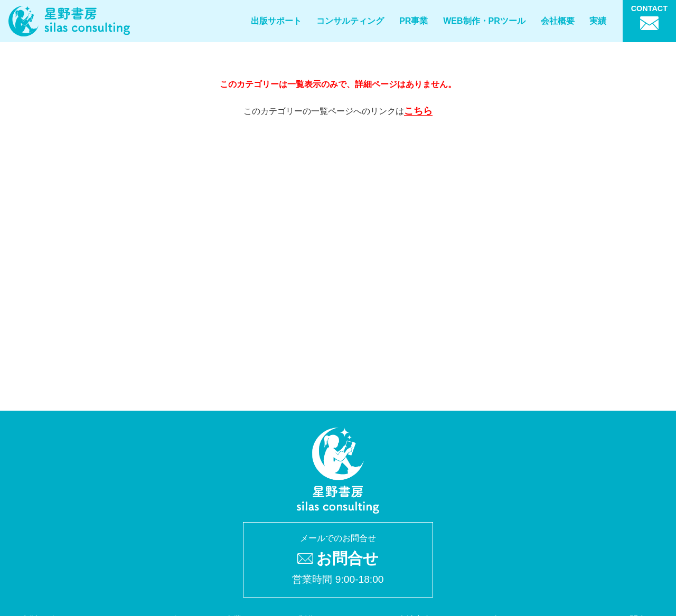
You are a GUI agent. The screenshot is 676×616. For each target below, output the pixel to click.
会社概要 (558, 21)
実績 (598, 21)
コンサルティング (350, 21)
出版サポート (276, 21)
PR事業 (414, 21)
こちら (418, 111)
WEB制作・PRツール (484, 21)
